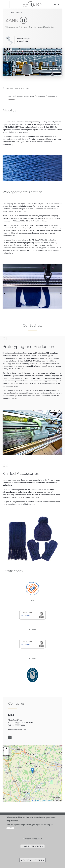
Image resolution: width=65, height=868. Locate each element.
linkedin (10, 737)
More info (10, 828)
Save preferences (33, 846)
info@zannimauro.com (17, 729)
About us (12, 96)
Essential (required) (34, 839)
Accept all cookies (32, 860)
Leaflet (35, 801)
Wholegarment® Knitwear (25, 96)
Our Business (41, 96)
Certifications (52, 96)
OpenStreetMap (47, 801)
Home (3, 88)
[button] (32, 770)
